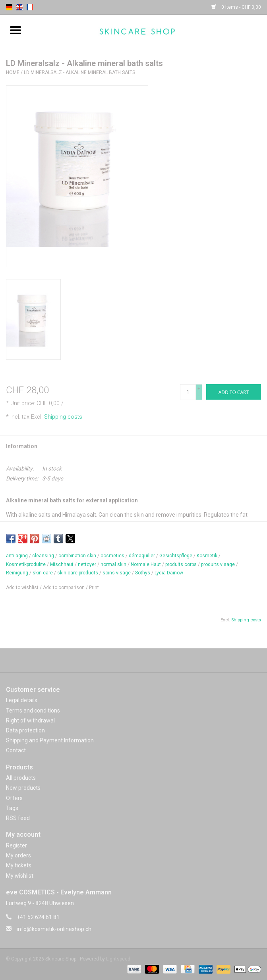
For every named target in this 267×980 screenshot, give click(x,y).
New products (23, 788)
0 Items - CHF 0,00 (236, 7)
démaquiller (142, 556)
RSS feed (18, 818)
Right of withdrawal (30, 720)
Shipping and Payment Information (50, 740)
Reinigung (17, 573)
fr (30, 7)
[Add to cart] (234, 392)
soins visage (117, 573)
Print (94, 588)
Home (13, 72)
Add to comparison (64, 588)
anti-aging (17, 556)
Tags (12, 808)
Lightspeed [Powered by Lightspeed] (118, 959)
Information (22, 446)
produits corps (181, 564)
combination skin (77, 556)
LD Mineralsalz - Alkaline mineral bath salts (79, 72)
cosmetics (112, 556)
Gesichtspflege (176, 556)
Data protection (25, 730)
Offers (14, 798)
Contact (16, 750)
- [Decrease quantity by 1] (199, 396)
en (19, 7)
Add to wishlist (23, 588)
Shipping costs (63, 417)
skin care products (78, 573)
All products (21, 778)
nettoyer (87, 564)
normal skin (113, 564)
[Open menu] (15, 30)
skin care (43, 573)
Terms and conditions (33, 711)
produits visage (218, 564)
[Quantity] (188, 392)
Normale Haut (146, 564)
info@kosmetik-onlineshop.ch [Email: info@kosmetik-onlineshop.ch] (54, 929)
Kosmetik (207, 556)
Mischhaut (62, 564)
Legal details (22, 700)
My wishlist (20, 876)
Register (16, 845)
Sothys (143, 573)
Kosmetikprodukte (26, 564)
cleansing (43, 556)
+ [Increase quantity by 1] (199, 388)
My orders (18, 855)
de (9, 7)
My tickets (19, 865)
